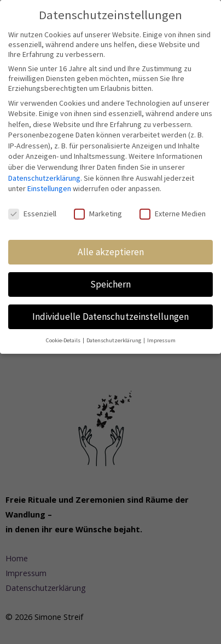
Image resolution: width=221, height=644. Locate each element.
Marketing (98, 214)
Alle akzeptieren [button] (111, 252)
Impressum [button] (161, 340)
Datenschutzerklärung (44, 178)
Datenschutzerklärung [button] (114, 340)
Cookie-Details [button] (64, 340)
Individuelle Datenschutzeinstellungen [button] (111, 317)
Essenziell (32, 214)
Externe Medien (173, 214)
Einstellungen (49, 188)
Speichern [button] (111, 284)
